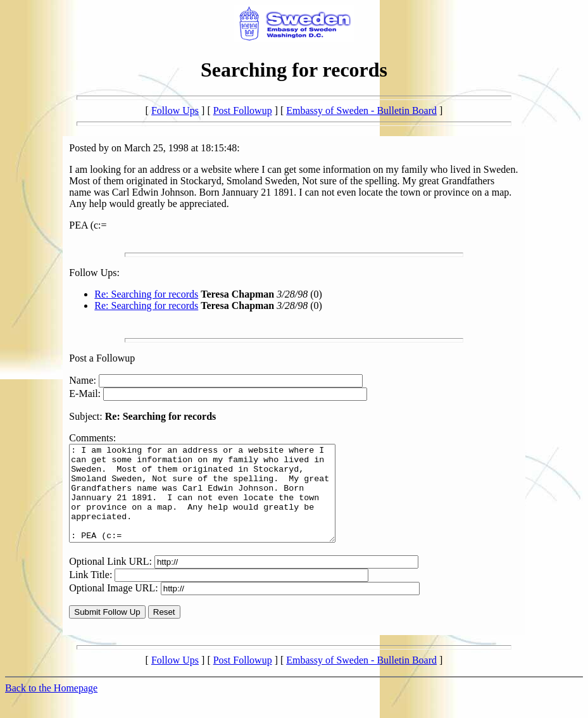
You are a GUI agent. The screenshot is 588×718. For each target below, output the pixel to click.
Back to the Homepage (51, 707)
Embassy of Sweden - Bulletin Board (361, 110)
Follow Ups (175, 110)
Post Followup (243, 110)
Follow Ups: (94, 273)
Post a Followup (102, 358)
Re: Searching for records (146, 294)
